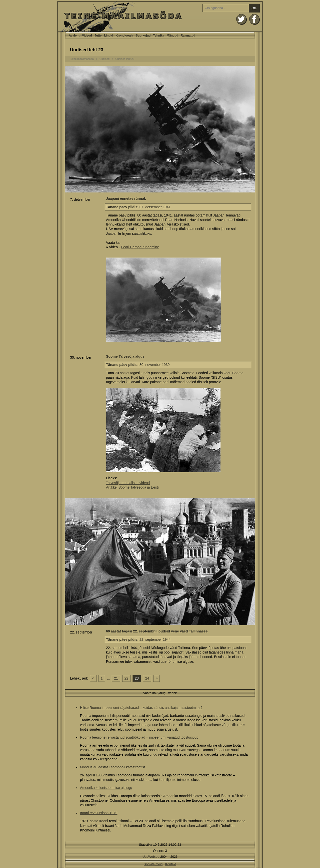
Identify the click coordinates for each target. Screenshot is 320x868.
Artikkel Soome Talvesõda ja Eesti (132, 487)
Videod (87, 36)
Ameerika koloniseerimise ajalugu (106, 788)
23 (137, 678)
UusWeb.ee (151, 857)
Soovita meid (153, 864)
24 (147, 678)
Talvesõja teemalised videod (128, 483)
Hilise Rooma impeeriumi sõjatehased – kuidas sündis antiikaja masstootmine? (141, 708)
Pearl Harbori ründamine (140, 247)
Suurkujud (143, 36)
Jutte (98, 36)
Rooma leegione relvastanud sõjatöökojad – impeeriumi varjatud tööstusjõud (139, 737)
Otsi (254, 8)
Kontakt (171, 864)
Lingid (108, 36)
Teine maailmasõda (82, 59)
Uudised (104, 59)
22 (126, 678)
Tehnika (158, 36)
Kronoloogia (124, 36)
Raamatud (188, 36)
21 (116, 678)
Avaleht (160, 17)
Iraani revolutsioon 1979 (99, 813)
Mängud (172, 36)
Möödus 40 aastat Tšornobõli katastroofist (112, 767)
